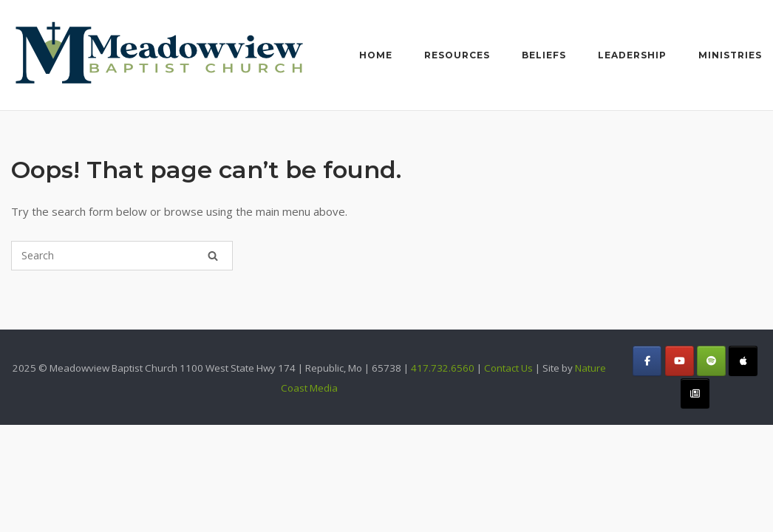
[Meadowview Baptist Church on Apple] (743, 361)
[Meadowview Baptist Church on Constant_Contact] (695, 393)
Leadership (632, 55)
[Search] (213, 256)
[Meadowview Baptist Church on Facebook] (647, 361)
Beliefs (544, 55)
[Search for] (122, 256)
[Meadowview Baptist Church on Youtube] (680, 361)
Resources (457, 55)
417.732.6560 (443, 368)
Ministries (730, 55)
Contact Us (508, 368)
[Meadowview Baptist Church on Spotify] (711, 361)
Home (376, 55)
